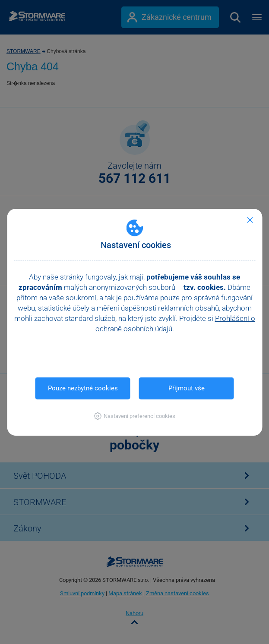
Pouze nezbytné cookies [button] (83, 388)
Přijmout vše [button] (187, 388)
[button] (134, 416)
